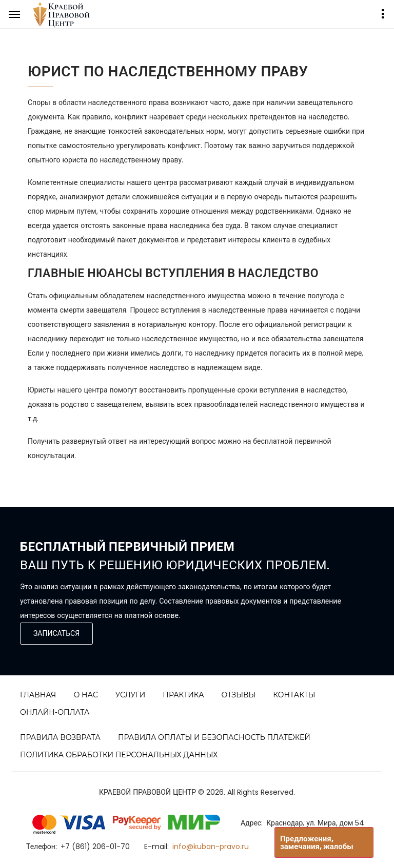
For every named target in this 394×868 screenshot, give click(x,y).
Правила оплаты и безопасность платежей (214, 737)
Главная (38, 695)
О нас (85, 695)
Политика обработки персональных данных (119, 755)
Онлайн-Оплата (55, 712)
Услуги (131, 695)
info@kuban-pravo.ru (211, 846)
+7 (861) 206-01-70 (95, 846)
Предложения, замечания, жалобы (317, 842)
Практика (183, 695)
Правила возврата (60, 737)
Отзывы (239, 695)
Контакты (294, 695)
